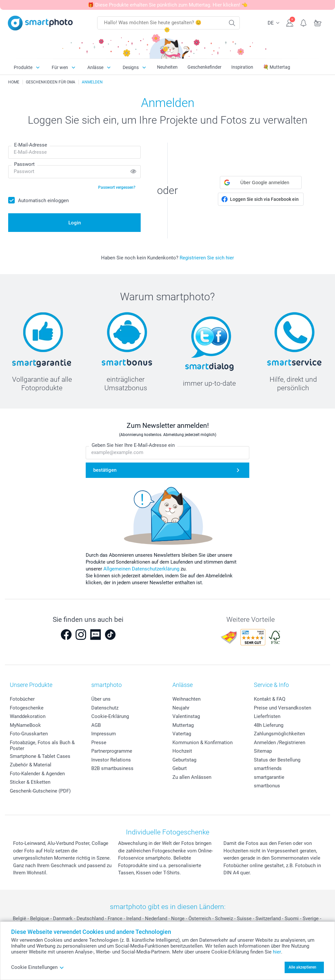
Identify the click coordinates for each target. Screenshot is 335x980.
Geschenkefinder (204, 67)
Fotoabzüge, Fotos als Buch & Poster (42, 745)
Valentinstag (186, 716)
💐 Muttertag (277, 67)
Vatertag (182, 734)
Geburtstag (184, 760)
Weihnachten (186, 699)
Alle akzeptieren (302, 967)
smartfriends (268, 768)
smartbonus (267, 786)
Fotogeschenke (27, 708)
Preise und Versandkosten (282, 708)
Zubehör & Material (31, 765)
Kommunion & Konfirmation (203, 743)
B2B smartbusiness (112, 768)
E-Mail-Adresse (31, 145)
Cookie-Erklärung (110, 716)
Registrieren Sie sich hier (207, 258)
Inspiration (242, 67)
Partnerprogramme (112, 751)
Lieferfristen (267, 716)
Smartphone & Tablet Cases (40, 756)
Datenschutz (105, 708)
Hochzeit (182, 751)
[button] (261, 183)
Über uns (101, 699)
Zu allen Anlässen (192, 777)
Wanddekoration (28, 716)
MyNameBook (25, 725)
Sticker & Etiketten (30, 782)
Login (75, 223)
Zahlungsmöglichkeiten (279, 734)
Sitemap (263, 751)
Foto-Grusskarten (29, 734)
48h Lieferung (269, 725)
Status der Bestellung (277, 760)
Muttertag (183, 725)
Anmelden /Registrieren (280, 743)
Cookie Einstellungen (38, 967)
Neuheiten (167, 67)
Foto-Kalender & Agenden (37, 774)
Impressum (104, 734)
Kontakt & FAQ (270, 699)
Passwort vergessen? (117, 187)
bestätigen (105, 470)
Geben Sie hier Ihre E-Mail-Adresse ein (133, 445)
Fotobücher (22, 699)
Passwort (24, 164)
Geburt (180, 768)
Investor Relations (111, 760)
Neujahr (181, 708)
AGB (96, 725)
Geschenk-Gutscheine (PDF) (40, 791)
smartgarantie (269, 777)
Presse (99, 743)
